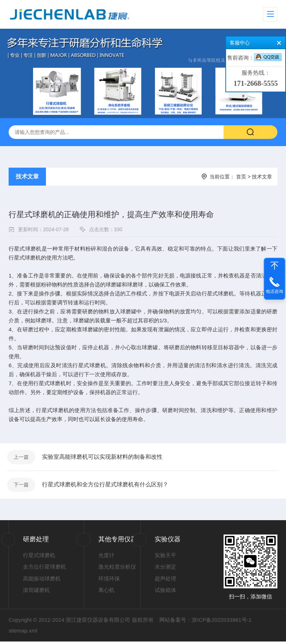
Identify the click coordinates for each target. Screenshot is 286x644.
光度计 (106, 558)
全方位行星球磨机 (44, 570)
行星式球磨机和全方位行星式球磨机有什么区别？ (106, 487)
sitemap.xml (23, 633)
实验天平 (165, 558)
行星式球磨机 (39, 558)
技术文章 (27, 176)
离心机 (106, 593)
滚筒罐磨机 (36, 593)
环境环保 (109, 581)
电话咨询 (275, 291)
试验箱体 (165, 593)
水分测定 (165, 570)
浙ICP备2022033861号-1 (222, 622)
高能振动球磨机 (42, 581)
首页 (241, 177)
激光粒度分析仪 (117, 570)
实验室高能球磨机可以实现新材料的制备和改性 (103, 458)
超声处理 (165, 581)
